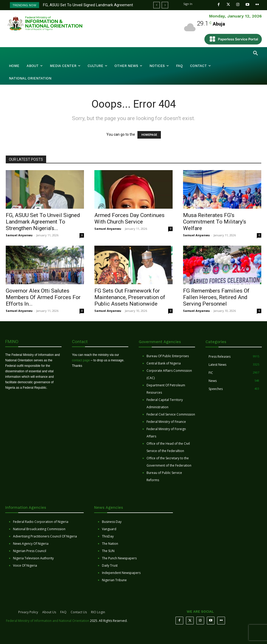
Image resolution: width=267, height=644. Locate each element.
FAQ (63, 612)
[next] (165, 5)
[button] (256, 53)
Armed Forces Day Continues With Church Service (129, 218)
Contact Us (79, 612)
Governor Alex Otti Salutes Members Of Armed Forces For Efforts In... (43, 297)
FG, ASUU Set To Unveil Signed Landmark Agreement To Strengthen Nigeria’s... (43, 222)
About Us (49, 612)
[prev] (157, 5)
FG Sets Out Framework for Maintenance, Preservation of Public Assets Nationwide (130, 297)
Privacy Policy (28, 612)
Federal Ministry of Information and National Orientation (48, 621)
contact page (81, 360)
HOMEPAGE (149, 135)
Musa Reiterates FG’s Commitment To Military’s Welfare (215, 222)
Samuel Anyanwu (19, 235)
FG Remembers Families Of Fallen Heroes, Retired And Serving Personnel (216, 297)
